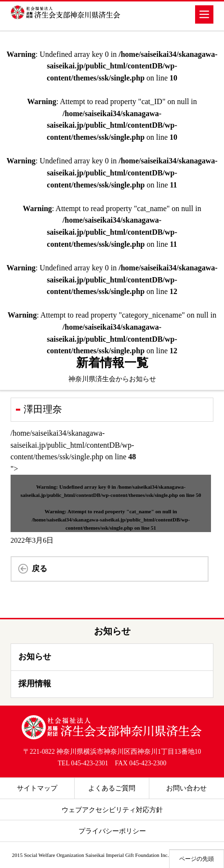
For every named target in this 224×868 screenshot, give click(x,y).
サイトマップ (37, 788)
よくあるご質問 (112, 788)
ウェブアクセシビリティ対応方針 (112, 810)
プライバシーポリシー (112, 831)
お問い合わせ (186, 788)
